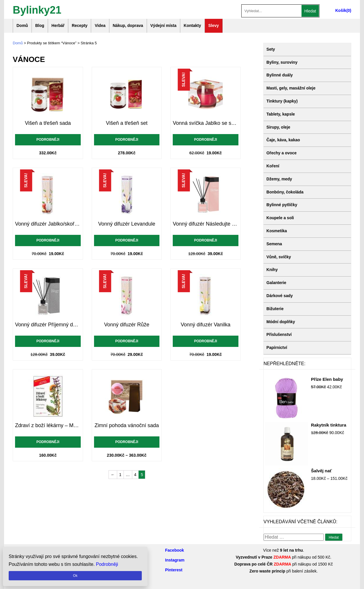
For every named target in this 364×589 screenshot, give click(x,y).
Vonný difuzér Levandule (127, 224)
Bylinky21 (37, 9)
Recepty (80, 25)
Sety (271, 49)
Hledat (310, 11)
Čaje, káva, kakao (283, 140)
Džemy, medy (279, 179)
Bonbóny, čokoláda (285, 192)
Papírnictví (277, 347)
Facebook (175, 550)
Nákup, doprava (128, 25)
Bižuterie (275, 309)
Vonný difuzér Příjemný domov (48, 325)
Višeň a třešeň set (127, 123)
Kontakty (192, 25)
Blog (40, 25)
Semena (274, 244)
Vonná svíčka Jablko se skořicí (206, 123)
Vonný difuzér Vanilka (206, 325)
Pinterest (174, 570)
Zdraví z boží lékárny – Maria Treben (48, 425)
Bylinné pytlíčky (282, 205)
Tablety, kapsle (281, 114)
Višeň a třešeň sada (48, 123)
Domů (22, 25)
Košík (341, 10)
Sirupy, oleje (278, 127)
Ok (75, 576)
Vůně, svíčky (279, 257)
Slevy (214, 25)
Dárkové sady (280, 296)
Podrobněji (48, 140)
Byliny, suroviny (282, 62)
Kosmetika (277, 231)
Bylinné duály (280, 75)
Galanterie (276, 283)
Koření (273, 166)
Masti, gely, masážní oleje (291, 88)
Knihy (272, 270)
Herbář (58, 25)
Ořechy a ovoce (282, 153)
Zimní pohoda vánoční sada (127, 425)
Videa (100, 25)
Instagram (175, 560)
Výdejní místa (163, 25)
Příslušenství (279, 334)
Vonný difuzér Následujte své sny (206, 224)
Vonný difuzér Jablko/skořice (48, 224)
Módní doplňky (281, 322)
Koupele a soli (280, 218)
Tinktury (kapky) (282, 101)
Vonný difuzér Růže (127, 325)
